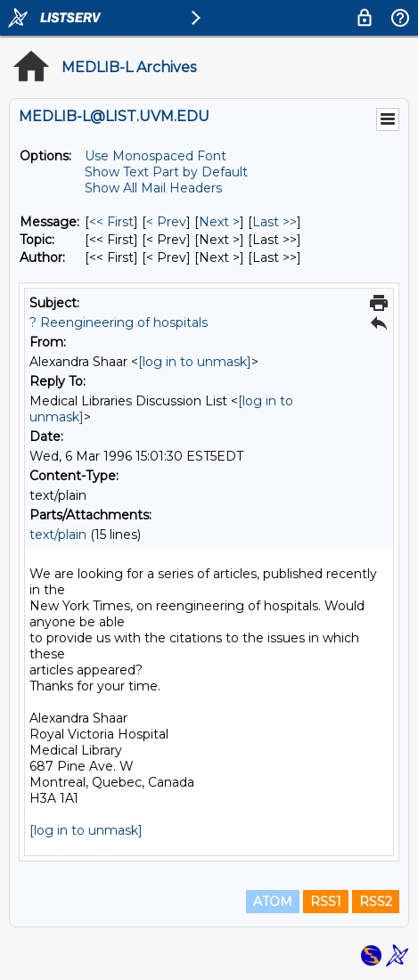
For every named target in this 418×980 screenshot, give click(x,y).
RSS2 (376, 902)
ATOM (273, 902)
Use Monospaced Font (156, 156)
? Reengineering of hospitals (119, 323)
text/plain (58, 535)
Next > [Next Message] (219, 222)
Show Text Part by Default (166, 172)
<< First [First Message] (111, 222)
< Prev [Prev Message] (166, 222)
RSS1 (326, 902)
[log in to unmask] (195, 362)
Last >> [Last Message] (275, 222)
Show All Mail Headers (153, 188)
